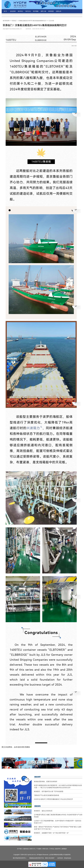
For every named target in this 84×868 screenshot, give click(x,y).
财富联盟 (51, 11)
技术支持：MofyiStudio (64, 858)
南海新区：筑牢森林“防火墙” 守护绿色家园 (49, 791)
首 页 (5, 11)
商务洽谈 (45, 849)
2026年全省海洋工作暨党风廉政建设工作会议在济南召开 (53, 799)
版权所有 (58, 849)
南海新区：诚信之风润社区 (43, 811)
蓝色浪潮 (13, 11)
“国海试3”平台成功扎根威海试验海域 (46, 795)
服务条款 (26, 849)
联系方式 (32, 849)
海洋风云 (20, 11)
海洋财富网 (6, 21)
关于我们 (20, 849)
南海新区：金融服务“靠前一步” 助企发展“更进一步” (51, 833)
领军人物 (43, 11)
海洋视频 (36, 11)
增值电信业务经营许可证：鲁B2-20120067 (42, 858)
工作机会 (52, 849)
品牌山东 (59, 11)
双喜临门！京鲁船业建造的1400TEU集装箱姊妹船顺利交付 (29, 21)
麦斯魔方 (64, 849)
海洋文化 (28, 11)
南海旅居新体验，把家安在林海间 (46, 781)
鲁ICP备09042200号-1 (20, 858)
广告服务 (39, 849)
